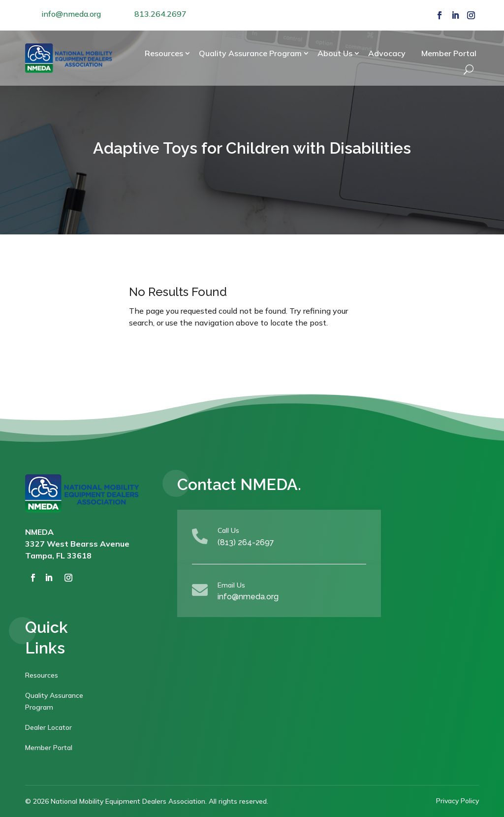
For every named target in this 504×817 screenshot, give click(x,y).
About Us (335, 53)
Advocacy (387, 53)
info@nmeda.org (71, 14)
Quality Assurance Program (250, 53)
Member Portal (449, 53)
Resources (164, 53)
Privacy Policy (457, 801)
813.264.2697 (160, 14)
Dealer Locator (48, 727)
